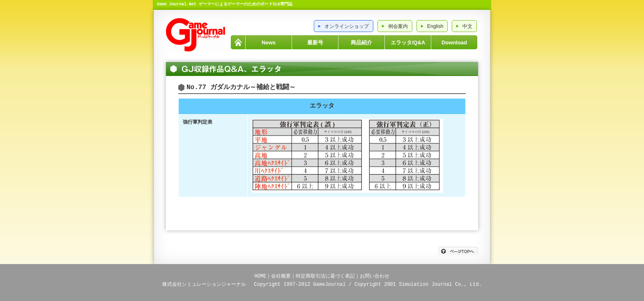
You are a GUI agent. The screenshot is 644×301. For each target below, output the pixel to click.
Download (454, 43)
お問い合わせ (375, 276)
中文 (467, 26)
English (435, 26)
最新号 (315, 43)
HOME (238, 42)
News (269, 43)
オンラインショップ (347, 26)
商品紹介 (361, 43)
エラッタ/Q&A (408, 43)
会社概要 (281, 276)
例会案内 (398, 26)
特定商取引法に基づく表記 (325, 276)
